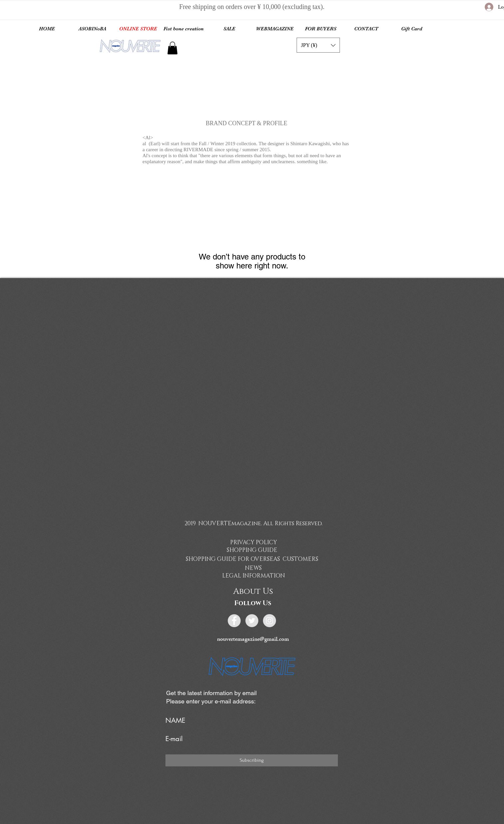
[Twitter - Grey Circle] (252, 621)
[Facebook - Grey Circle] (234, 621)
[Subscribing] (252, 760)
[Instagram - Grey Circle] (269, 621)
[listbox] (318, 45)
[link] (172, 48)
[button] (318, 45)
